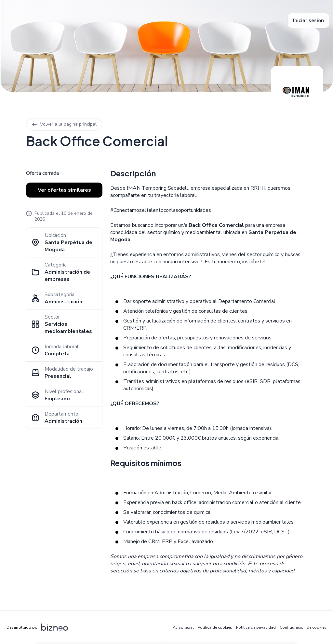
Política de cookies (215, 627)
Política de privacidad (256, 627)
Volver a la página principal (64, 124)
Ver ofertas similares (64, 190)
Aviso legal (183, 627)
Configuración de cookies (303, 627)
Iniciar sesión (308, 21)
